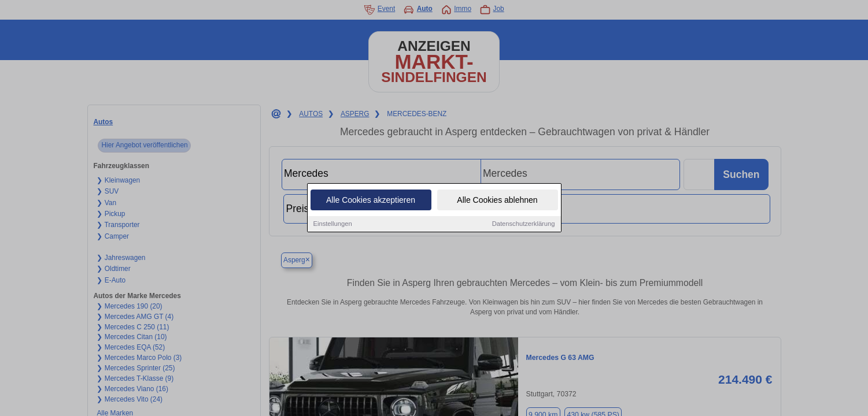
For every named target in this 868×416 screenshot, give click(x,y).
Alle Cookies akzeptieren (371, 200)
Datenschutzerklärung (524, 224)
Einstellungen (333, 224)
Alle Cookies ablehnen (497, 200)
